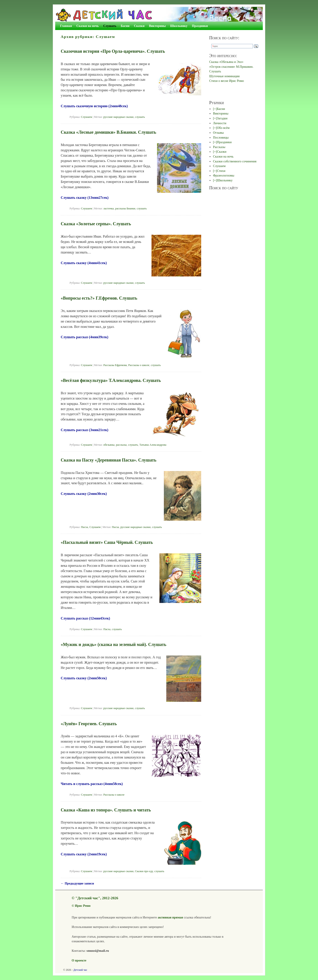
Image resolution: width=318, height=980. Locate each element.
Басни (125, 26)
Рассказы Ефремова (115, 365)
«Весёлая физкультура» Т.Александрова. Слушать (111, 380)
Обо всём (223, 128)
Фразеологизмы (223, 175)
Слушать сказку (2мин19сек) (84, 854)
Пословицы (221, 137)
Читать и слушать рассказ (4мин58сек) (92, 784)
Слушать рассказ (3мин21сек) (84, 430)
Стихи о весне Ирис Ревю (226, 81)
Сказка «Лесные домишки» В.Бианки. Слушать (108, 132)
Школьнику (179, 26)
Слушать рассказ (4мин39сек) (84, 337)
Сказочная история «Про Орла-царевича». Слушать (113, 51)
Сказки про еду (144, 871)
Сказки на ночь (88, 26)
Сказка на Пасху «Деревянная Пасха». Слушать (109, 460)
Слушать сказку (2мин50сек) (84, 678)
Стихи (221, 171)
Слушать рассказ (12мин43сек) (85, 618)
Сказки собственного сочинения (235, 161)
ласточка (109, 208)
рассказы (121, 445)
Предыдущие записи (77, 883)
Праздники (200, 26)
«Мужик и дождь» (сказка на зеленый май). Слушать (114, 644)
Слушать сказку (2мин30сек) (84, 494)
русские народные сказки (118, 117)
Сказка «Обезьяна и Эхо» (226, 62)
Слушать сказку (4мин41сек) (84, 263)
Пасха (84, 527)
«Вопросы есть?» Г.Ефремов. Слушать (99, 298)
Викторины (157, 26)
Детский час (80, 970)
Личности (220, 123)
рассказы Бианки (125, 208)
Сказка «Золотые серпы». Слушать (96, 224)
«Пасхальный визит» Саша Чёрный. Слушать (107, 542)
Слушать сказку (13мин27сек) (85, 198)
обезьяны (109, 445)
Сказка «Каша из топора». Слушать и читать (106, 810)
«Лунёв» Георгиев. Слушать (89, 724)
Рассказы (219, 147)
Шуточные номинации (224, 76)
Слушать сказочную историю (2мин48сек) (94, 106)
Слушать (110, 26)
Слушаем (86, 117)
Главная (66, 26)
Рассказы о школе (139, 365)
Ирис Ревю (83, 906)
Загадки (222, 118)
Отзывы (218, 133)
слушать (140, 117)
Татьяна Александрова (153, 445)
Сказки (139, 26)
